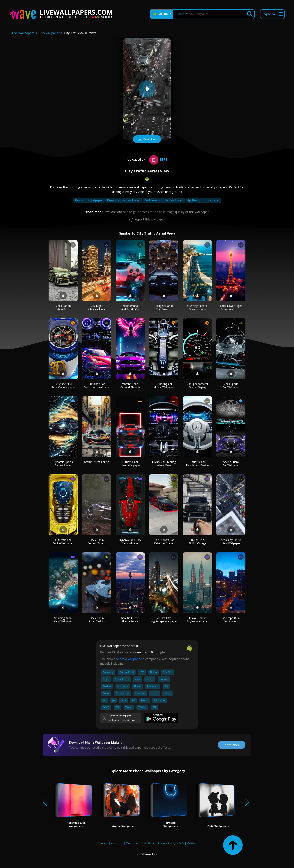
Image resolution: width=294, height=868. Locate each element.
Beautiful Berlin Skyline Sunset (130, 620)
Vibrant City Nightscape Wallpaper (164, 620)
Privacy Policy (166, 843)
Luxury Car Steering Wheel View (164, 464)
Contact (103, 843)
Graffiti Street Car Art (97, 462)
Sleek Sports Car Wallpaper (231, 385)
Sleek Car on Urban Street (63, 307)
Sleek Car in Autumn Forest (97, 542)
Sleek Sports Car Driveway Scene (164, 542)
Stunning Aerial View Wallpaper (63, 620)
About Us (117, 843)
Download (147, 140)
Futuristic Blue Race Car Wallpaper (63, 385)
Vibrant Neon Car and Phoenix (130, 385)
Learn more (232, 745)
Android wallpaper (129, 659)
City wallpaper (50, 33)
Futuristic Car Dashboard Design (197, 464)
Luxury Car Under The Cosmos (164, 307)
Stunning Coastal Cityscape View (197, 307)
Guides (192, 843)
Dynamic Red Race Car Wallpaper (130, 542)
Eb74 (157, 159)
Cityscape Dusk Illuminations (231, 620)
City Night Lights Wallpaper (97, 307)
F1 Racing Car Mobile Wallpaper (164, 385)
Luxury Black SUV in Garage (197, 542)
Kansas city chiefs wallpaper (124, 200)
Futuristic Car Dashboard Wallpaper (97, 385)
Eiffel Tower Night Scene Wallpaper (231, 307)
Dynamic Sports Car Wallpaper (63, 464)
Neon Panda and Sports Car (130, 307)
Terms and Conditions (140, 843)
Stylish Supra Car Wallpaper (231, 464)
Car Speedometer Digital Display (197, 385)
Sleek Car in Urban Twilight (97, 620)
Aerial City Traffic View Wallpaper (231, 542)
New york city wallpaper (89, 200)
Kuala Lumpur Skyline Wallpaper (197, 620)
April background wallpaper (203, 200)
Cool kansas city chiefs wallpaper (164, 200)
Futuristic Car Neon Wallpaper (130, 464)
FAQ (181, 843)
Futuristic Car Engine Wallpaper (63, 542)
